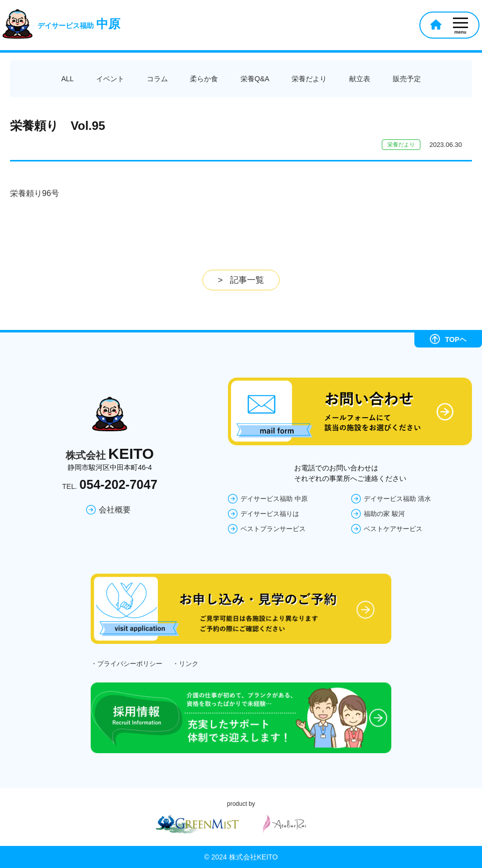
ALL (67, 79)
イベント (110, 79)
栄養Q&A (255, 79)
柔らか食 (204, 79)
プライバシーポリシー (130, 664)
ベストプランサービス (273, 528)
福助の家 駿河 (384, 513)
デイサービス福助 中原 (274, 498)
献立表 (360, 79)
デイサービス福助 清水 (397, 498)
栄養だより (309, 79)
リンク (189, 664)
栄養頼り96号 (35, 193)
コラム (157, 79)
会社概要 (115, 510)
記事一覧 (247, 280)
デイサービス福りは (270, 513)
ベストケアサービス (393, 528)
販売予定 (407, 79)
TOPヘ (448, 338)
